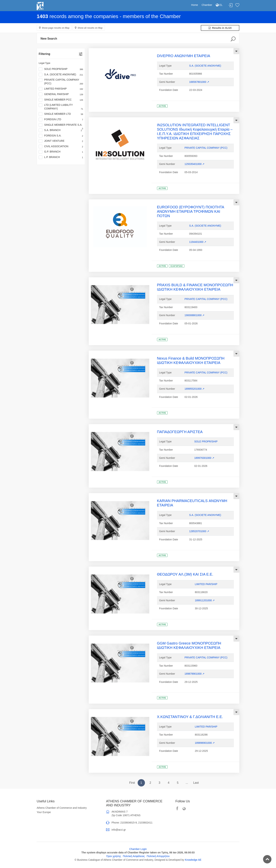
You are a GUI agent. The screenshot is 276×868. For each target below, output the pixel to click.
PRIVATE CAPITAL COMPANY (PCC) (61, 82)
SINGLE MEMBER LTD (61, 114)
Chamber (207, 5)
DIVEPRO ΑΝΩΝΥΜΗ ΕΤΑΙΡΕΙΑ (184, 56)
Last (196, 783)
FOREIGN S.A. (61, 136)
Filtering (44, 54)
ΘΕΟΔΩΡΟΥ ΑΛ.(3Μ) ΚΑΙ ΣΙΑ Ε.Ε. (185, 574)
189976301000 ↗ (204, 458)
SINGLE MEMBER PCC (61, 100)
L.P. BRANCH (61, 157)
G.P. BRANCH (61, 152)
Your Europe (44, 812)
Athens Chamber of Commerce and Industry (62, 808)
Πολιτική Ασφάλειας (134, 856)
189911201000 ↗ (205, 600)
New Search (49, 39)
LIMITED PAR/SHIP (61, 89)
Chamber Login (138, 849)
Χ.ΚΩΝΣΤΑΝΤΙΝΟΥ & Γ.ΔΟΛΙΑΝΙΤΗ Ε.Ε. (190, 717)
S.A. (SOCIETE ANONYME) (61, 75)
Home (194, 5)
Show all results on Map (90, 28)
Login (231, 5)
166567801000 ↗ (199, 82)
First (132, 783)
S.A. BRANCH (60, 130)
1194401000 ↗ (198, 242)
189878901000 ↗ (194, 674)
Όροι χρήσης (114, 856)
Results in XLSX (220, 28)
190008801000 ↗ (194, 315)
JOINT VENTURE (61, 141)
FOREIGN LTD (61, 119)
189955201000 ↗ (194, 389)
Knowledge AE (193, 860)
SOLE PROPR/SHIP (61, 69)
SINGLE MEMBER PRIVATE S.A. (61, 125)
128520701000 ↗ (199, 531)
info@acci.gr (119, 830)
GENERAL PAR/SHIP (61, 94)
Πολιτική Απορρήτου (158, 856)
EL (219, 5)
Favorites (237, 5)
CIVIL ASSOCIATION (61, 146)
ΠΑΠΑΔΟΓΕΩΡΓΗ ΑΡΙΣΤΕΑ (180, 432)
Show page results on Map (56, 28)
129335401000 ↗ (194, 164)
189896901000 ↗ (205, 743)
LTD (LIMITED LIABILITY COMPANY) (61, 107)
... (187, 783)
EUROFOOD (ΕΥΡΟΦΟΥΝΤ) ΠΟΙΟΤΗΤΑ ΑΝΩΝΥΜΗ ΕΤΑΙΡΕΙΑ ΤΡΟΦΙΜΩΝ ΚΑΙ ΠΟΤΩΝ (190, 211)
